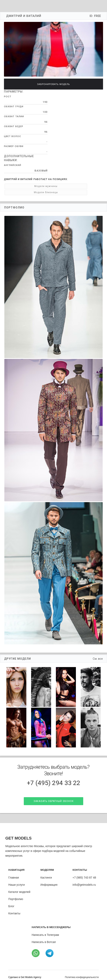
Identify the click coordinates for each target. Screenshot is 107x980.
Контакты (14, 909)
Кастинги (46, 873)
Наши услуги (17, 880)
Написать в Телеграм (45, 930)
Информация (49, 880)
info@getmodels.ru (84, 880)
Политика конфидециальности (82, 973)
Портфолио (16, 895)
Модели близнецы (59, 186)
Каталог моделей (19, 887)
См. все (98, 653)
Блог (11, 902)
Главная (14, 873)
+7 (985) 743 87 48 (84, 873)
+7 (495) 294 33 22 (53, 777)
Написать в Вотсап (44, 938)
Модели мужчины (22, 186)
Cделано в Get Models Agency (25, 973)
